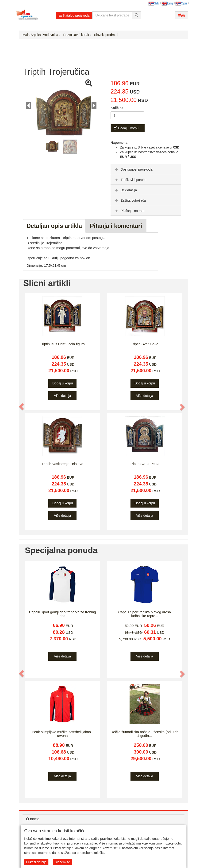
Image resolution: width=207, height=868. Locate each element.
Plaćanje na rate (129, 211)
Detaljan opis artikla (54, 226)
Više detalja (62, 396)
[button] (22, 407)
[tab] (146, 169)
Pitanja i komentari (116, 226)
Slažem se (62, 862)
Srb (154, 3)
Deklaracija (125, 190)
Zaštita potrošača (130, 200)
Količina (117, 108)
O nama (33, 819)
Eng (167, 3)
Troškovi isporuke (130, 180)
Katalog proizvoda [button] (74, 16)
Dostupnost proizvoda (133, 169)
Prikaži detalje (36, 862)
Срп (181, 3)
